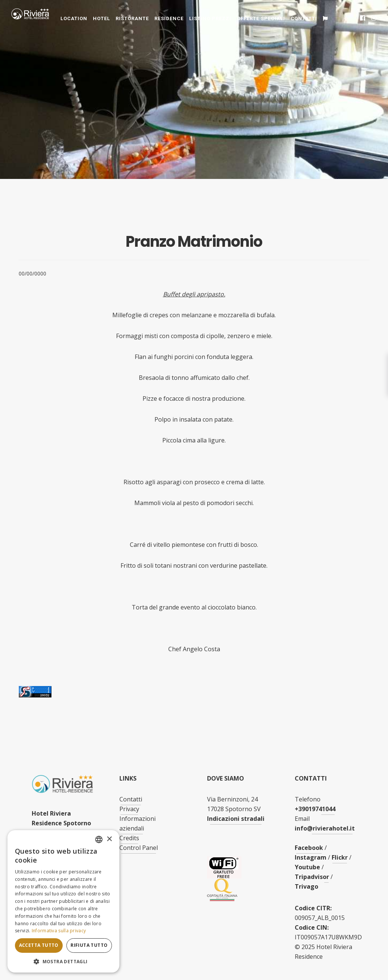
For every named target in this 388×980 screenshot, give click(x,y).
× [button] (109, 839)
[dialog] (63, 901)
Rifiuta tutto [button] (89, 945)
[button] (63, 962)
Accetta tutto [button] (39, 945)
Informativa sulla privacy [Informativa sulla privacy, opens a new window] (59, 931)
